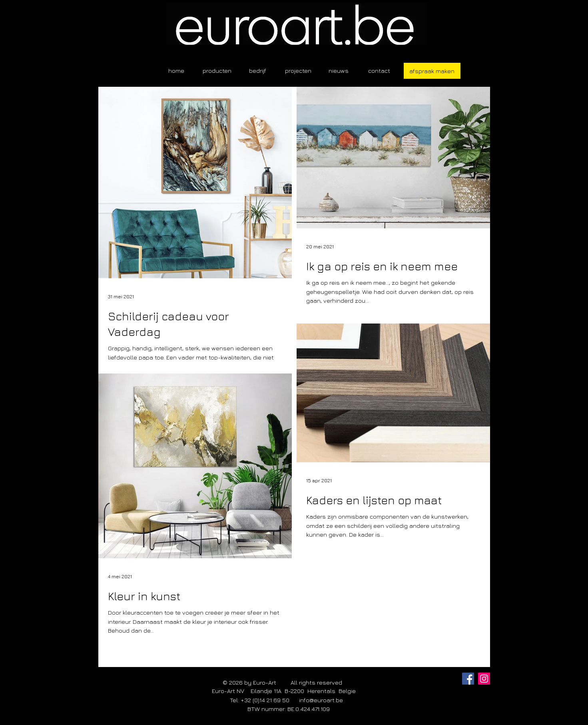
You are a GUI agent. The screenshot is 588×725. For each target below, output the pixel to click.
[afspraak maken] (432, 71)
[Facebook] (468, 679)
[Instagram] (484, 679)
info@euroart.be (321, 700)
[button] (217, 71)
